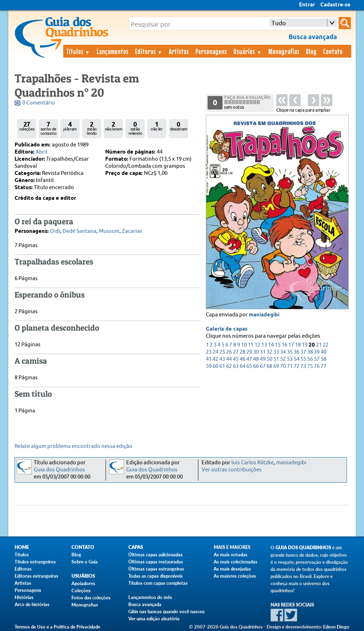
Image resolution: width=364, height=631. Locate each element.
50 (269, 359)
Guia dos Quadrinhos (59, 470)
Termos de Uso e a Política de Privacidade (57, 627)
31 (263, 352)
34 (283, 352)
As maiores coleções (235, 576)
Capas (136, 547)
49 (263, 359)
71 (290, 366)
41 (209, 359)
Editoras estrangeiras (36, 576)
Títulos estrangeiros (35, 562)
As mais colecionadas (235, 562)
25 (222, 352)
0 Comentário (39, 103)
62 (229, 366)
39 (317, 352)
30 (256, 352)
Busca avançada (145, 604)
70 (283, 366)
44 (229, 359)
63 (236, 366)
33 (276, 352)
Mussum (109, 231)
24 (215, 352)
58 (323, 359)
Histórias (24, 597)
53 (290, 359)
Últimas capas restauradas (156, 562)
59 (209, 366)
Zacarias (132, 231)
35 (290, 352)
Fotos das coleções (91, 598)
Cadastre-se (335, 5)
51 (276, 359)
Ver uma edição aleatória (154, 619)
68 (269, 366)
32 (269, 352)
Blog (311, 51)
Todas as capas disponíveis (156, 576)
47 (249, 359)
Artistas (179, 51)
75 (310, 366)
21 (319, 345)
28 (242, 352)
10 (244, 345)
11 (251, 345)
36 (296, 352)
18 (298, 345)
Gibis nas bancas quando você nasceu (166, 611)
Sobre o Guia (85, 562)
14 (271, 345)
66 (256, 366)
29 (249, 352)
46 (242, 359)
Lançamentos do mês (150, 597)
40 (323, 352)
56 (310, 359)
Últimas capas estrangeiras (156, 569)
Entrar (307, 5)
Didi (55, 231)
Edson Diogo (336, 627)
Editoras (149, 51)
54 (296, 359)
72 (296, 366)
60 (215, 366)
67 (263, 366)
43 (222, 359)
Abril (41, 152)
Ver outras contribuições (232, 470)
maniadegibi (264, 315)
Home (22, 547)
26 (229, 352)
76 (317, 366)
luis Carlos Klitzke (253, 463)
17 (291, 345)
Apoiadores (83, 583)
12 (257, 345)
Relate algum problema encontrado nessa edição (73, 446)
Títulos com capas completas (158, 583)
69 (276, 366)
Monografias (284, 51)
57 (317, 359)
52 (283, 359)
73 (303, 366)
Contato (333, 51)
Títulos (78, 51)
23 (209, 352)
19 (305, 345)
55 (303, 359)
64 (242, 366)
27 (236, 352)
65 (249, 366)
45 (236, 359)
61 (222, 366)
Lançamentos (113, 51)
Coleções (81, 590)
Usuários (248, 51)
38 (310, 352)
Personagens (211, 51)
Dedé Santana (79, 231)
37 (303, 352)
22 (326, 345)
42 (215, 359)
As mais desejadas (232, 569)
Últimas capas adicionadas (156, 555)
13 (264, 345)
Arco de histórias (32, 604)
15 (278, 345)
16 (284, 345)
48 (256, 359)
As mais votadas (231, 555)
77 (323, 366)
